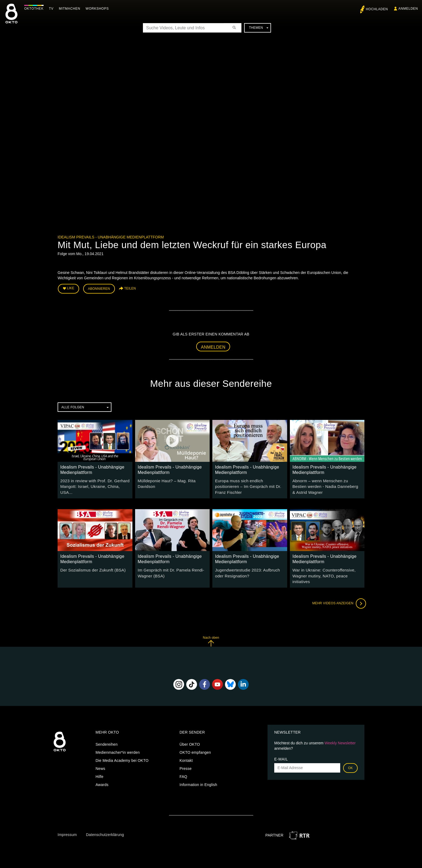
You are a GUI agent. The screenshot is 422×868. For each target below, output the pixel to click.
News (100, 759)
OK (350, 759)
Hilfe (99, 767)
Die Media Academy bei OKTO (122, 751)
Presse (186, 759)
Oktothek (35, 9)
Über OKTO (190, 735)
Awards (102, 775)
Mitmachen (71, 9)
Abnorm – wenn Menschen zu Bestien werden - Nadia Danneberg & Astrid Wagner (325, 485)
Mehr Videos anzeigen (337, 594)
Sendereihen (107, 735)
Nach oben (211, 632)
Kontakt (186, 751)
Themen (259, 28)
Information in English (198, 775)
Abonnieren (99, 288)
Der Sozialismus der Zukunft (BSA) (91, 567)
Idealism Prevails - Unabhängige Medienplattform (111, 237)
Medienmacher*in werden (118, 743)
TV (53, 9)
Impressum (67, 826)
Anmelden (213, 346)
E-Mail (281, 750)
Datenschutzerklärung (105, 826)
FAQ (183, 767)
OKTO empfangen (195, 743)
